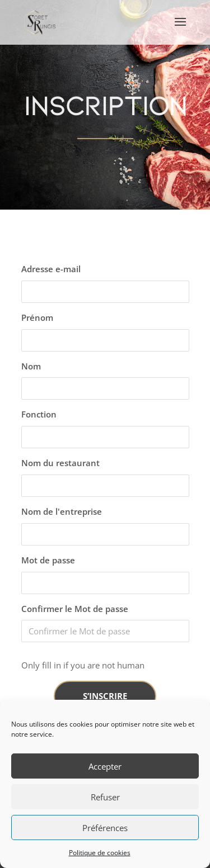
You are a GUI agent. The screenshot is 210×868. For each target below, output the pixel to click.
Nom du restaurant (60, 463)
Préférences (105, 828)
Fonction (39, 414)
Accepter (105, 766)
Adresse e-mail (51, 269)
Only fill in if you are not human (83, 665)
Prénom (37, 317)
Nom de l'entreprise (62, 511)
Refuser (105, 797)
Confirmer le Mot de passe (75, 609)
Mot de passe (48, 560)
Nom (31, 366)
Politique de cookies (100, 853)
